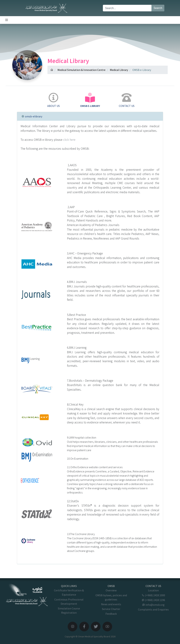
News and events (111, 604)
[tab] (53, 100)
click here (69, 140)
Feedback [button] (111, 614)
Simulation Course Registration (69, 610)
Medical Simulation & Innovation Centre (81, 70)
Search (158, 8)
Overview (111, 590)
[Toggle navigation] (7, 20)
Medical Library (119, 70)
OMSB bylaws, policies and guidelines (111, 597)
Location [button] (153, 590)
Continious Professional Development (69, 602)
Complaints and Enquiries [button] (153, 609)
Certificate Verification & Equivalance (69, 592)
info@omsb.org (153, 605)
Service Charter (111, 609)
